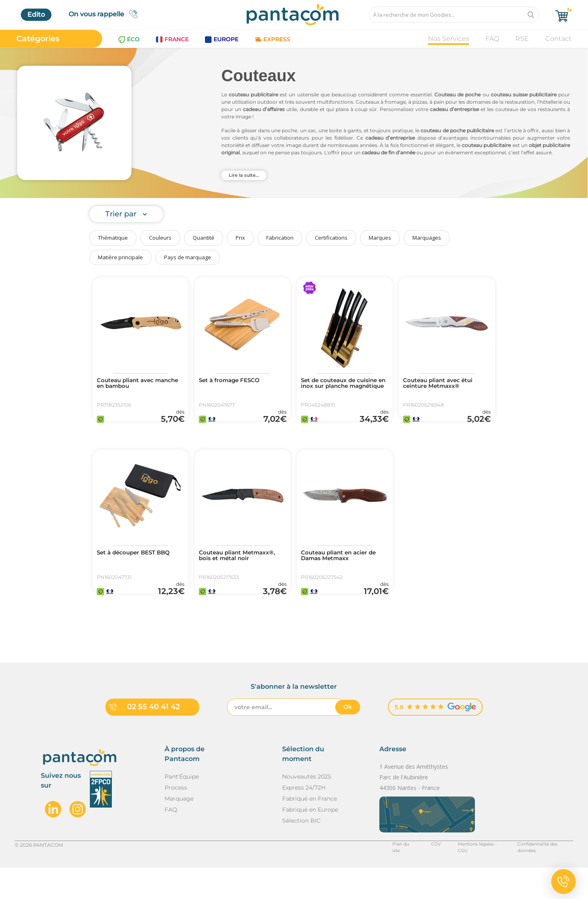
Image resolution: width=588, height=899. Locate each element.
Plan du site (387, 876)
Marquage (179, 830)
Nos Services (449, 39)
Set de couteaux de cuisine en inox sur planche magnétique (337, 388)
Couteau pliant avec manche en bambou (131, 385)
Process (176, 819)
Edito (36, 14)
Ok (348, 738)
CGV (419, 876)
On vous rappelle (106, 14)
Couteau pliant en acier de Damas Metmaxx (341, 572)
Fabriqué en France (310, 830)
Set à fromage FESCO (235, 381)
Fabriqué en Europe (310, 841)
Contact (558, 39)
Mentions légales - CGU (464, 876)
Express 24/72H (304, 819)
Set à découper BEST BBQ (140, 569)
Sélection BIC (301, 852)
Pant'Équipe (182, 808)
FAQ (492, 39)
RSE (522, 39)
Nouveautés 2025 (307, 808)
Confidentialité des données (539, 876)
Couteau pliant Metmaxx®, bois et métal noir (241, 576)
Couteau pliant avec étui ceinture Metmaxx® (445, 385)
